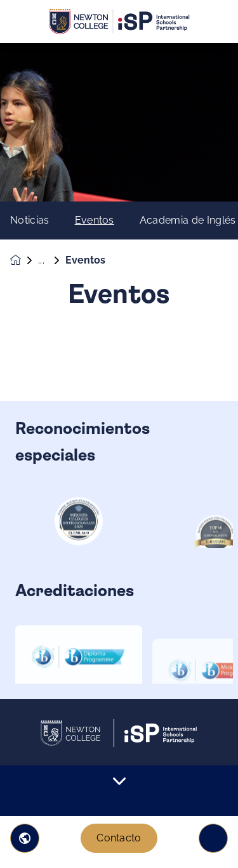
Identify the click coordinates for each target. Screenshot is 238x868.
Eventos (95, 220)
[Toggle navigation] (213, 838)
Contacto (119, 838)
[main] (119, 456)
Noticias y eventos (52, 260)
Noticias (30, 220)
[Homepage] (24, 260)
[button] (25, 838)
